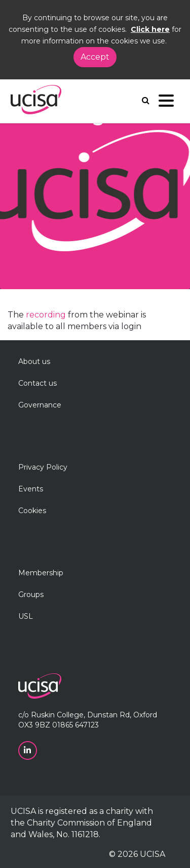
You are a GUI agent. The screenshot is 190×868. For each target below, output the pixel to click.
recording (47, 315)
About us (34, 361)
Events (31, 489)
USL (26, 616)
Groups (31, 595)
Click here (150, 29)
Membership (41, 573)
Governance (40, 405)
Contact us (37, 383)
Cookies (32, 511)
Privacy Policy (43, 467)
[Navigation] (166, 103)
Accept (95, 57)
